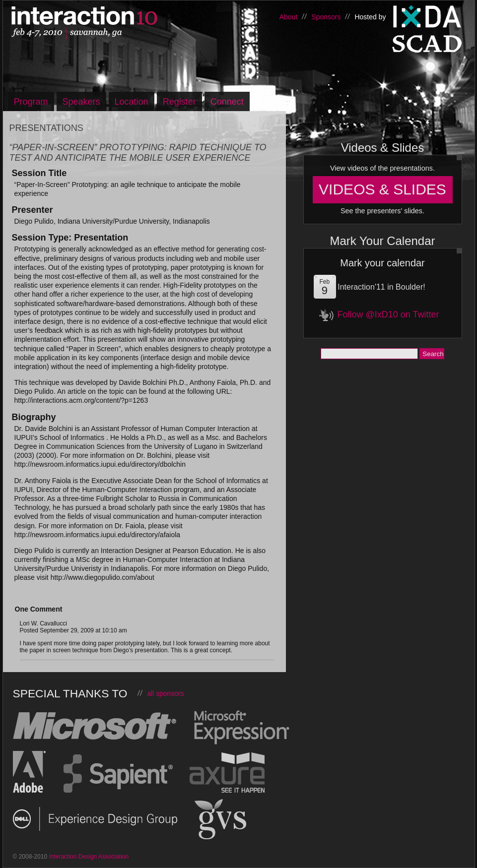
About (289, 17)
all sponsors (165, 693)
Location (132, 102)
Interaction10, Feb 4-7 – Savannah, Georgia (115, 23)
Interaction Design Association (427, 17)
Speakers (81, 102)
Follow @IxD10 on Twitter (388, 314)
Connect (227, 102)
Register (179, 102)
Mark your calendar (382, 263)
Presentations (46, 128)
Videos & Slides (382, 189)
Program (31, 102)
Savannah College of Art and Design (427, 47)
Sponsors (326, 17)
